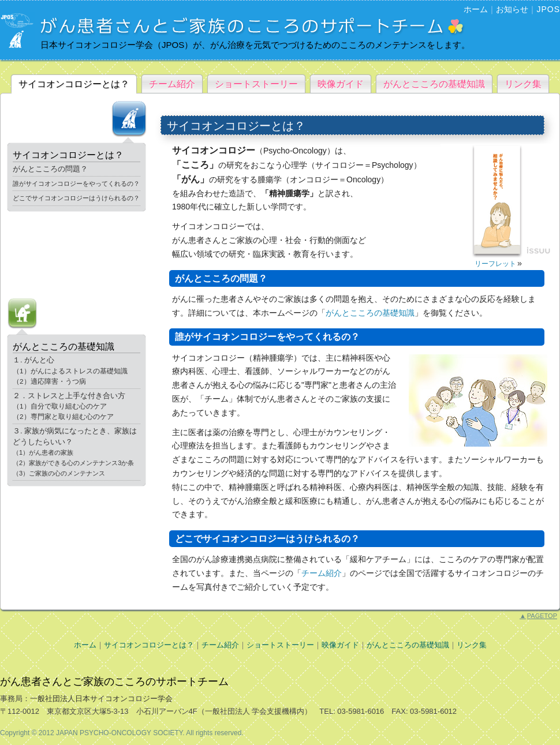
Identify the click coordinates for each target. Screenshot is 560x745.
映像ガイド (341, 84)
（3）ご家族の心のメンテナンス (59, 473)
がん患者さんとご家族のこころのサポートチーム (114, 682)
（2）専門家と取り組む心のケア (63, 416)
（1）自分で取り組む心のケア (60, 406)
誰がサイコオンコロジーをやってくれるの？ (76, 184)
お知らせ (512, 9)
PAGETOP (538, 616)
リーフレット (495, 264)
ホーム (476, 9)
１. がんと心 (33, 360)
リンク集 (523, 84)
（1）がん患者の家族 (43, 452)
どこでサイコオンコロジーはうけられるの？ (76, 198)
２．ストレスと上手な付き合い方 (69, 396)
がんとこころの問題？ (50, 169)
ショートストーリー (256, 84)
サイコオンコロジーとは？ (74, 84)
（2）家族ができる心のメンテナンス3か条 (73, 463)
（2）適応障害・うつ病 (49, 381)
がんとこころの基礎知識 (434, 84)
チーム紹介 (172, 84)
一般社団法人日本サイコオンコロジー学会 (101, 699)
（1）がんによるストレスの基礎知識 (70, 371)
